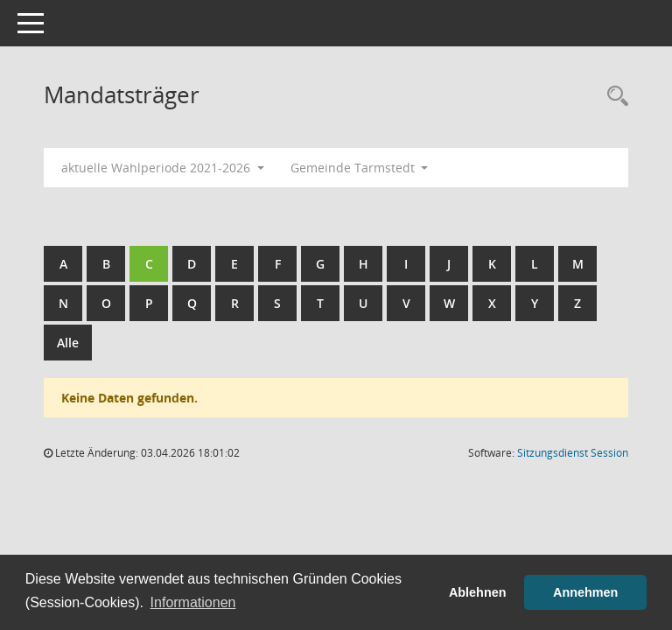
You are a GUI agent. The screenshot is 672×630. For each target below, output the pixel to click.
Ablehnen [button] (478, 592)
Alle (68, 343)
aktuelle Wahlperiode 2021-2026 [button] (163, 168)
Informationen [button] (193, 602)
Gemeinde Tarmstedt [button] (360, 168)
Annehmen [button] (585, 592)
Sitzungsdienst (573, 453)
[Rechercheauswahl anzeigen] (613, 97)
